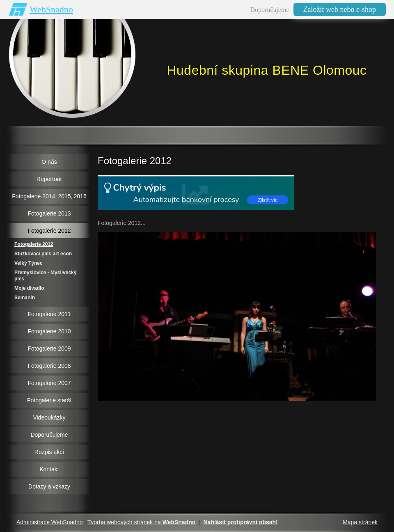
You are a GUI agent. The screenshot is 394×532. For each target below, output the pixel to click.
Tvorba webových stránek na (142, 522)
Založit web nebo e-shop (340, 9)
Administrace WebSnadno (50, 522)
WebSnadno (51, 9)
